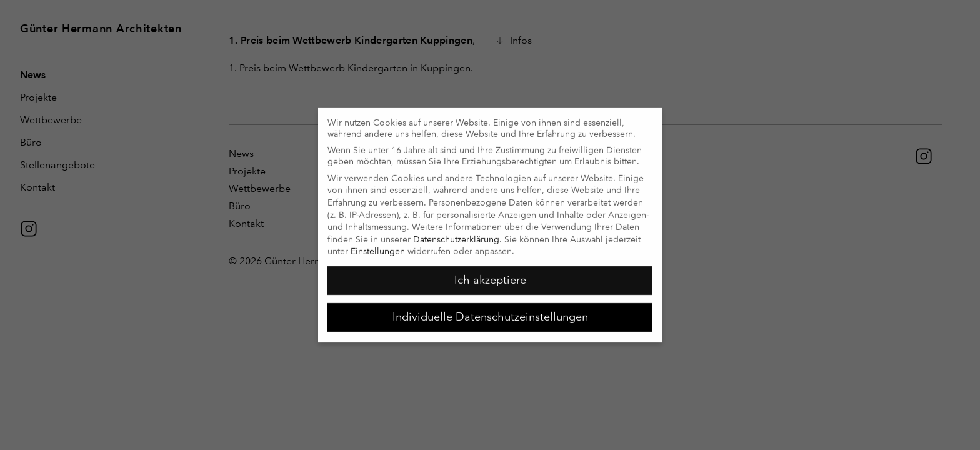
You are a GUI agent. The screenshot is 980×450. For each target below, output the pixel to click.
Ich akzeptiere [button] (490, 274)
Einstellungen (378, 246)
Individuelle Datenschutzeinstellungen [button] (490, 311)
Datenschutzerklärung (456, 234)
